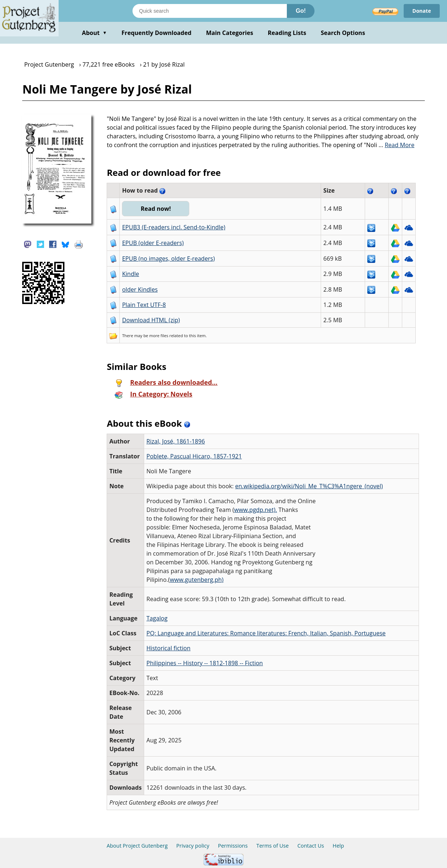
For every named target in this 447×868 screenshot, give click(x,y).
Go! (301, 11)
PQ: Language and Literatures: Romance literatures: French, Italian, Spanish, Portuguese (266, 633)
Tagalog (157, 618)
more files (159, 336)
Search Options (343, 33)
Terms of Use (272, 846)
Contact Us (311, 846)
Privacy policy (193, 846)
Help (338, 846)
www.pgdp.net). (256, 510)
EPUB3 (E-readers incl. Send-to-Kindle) (174, 227)
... (397, 145)
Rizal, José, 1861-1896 (176, 441)
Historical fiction (168, 648)
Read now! (156, 209)
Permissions (233, 846)
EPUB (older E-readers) (153, 243)
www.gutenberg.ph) (197, 580)
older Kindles (140, 289)
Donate (422, 11)
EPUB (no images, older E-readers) (168, 259)
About (94, 33)
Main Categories (230, 33)
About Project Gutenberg (137, 846)
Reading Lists (287, 33)
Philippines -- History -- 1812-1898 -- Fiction (205, 663)
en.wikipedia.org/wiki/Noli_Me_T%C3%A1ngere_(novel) (309, 486)
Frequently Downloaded (157, 33)
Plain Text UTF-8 (144, 305)
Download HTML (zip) (151, 320)
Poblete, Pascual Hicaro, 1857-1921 (194, 456)
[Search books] (210, 11)
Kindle (130, 274)
